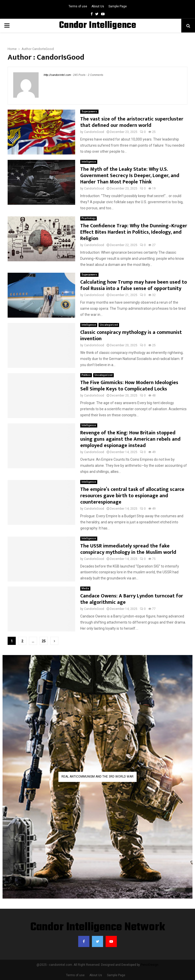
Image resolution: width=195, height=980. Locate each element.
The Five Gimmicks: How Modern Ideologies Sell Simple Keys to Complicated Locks (129, 386)
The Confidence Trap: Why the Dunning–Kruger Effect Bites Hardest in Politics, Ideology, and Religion (134, 232)
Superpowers (89, 111)
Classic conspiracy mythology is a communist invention (131, 336)
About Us (98, 6)
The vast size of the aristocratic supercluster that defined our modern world (132, 122)
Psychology (88, 218)
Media (85, 588)
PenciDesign (150, 965)
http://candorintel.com (57, 75)
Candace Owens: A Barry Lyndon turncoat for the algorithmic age (132, 599)
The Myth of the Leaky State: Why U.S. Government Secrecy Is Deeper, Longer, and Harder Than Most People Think (130, 176)
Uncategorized (109, 325)
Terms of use (78, 6)
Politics (86, 375)
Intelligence (89, 162)
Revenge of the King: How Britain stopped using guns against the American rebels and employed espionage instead (130, 439)
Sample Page (118, 6)
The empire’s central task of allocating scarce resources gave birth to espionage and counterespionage (132, 496)
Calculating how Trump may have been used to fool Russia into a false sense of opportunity (134, 285)
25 (44, 641)
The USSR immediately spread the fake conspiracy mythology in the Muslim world (128, 549)
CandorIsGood (43, 49)
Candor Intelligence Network (98, 927)
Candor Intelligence (98, 26)
